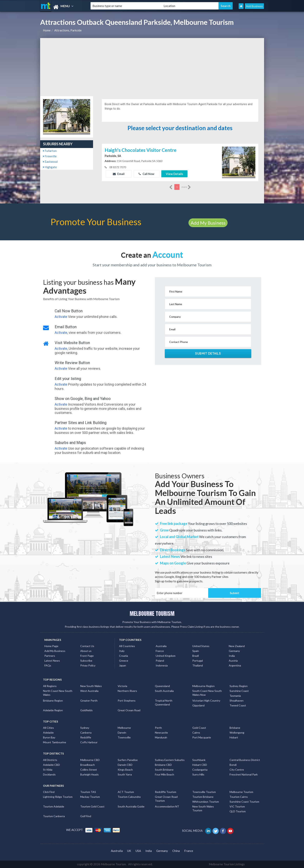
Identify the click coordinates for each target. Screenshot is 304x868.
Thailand (198, 665)
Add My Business (208, 223)
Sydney (85, 728)
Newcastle (161, 733)
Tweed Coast (238, 705)
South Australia (164, 691)
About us (86, 651)
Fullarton (50, 151)
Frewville (50, 156)
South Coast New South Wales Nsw (207, 693)
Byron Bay (49, 737)
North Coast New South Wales (58, 693)
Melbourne (124, 728)
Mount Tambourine (55, 742)
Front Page (87, 656)
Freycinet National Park (244, 774)
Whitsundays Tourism (206, 802)
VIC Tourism (237, 806)
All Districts (50, 760)
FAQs (48, 665)
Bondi (233, 765)
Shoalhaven (237, 701)
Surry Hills (198, 774)
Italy (122, 651)
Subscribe (86, 661)
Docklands (49, 774)
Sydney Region (239, 686)
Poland (160, 661)
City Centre (237, 770)
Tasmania (235, 696)
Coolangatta (200, 770)
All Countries (127, 646)
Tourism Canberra (54, 816)
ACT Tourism (126, 792)
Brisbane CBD (163, 765)
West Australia (89, 691)
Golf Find (86, 816)
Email (119, 174)
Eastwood (50, 162)
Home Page (51, 646)
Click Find (49, 792)
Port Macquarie (202, 737)
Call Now (146, 174)
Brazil (196, 656)
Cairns (196, 733)
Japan (123, 665)
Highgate (50, 167)
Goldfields (86, 710)
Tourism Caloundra (129, 797)
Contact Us (87, 646)
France (160, 651)
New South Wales (91, 686)
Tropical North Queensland (164, 702)
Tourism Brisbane (203, 797)
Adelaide (48, 733)
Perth (158, 728)
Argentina (235, 665)
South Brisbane (164, 770)
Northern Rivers (127, 691)
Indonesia (162, 665)
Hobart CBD (200, 765)
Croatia (123, 656)
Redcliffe (86, 737)
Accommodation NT (167, 806)
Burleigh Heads (89, 774)
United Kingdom (166, 656)
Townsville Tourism (204, 792)
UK (129, 851)
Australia (161, 646)
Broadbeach (88, 765)
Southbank (199, 760)
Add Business (254, 6)
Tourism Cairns (239, 797)
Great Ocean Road (129, 710)
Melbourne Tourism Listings (227, 864)
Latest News (52, 661)
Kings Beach (125, 770)
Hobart (234, 737)
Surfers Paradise (128, 760)
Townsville (124, 737)
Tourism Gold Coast (92, 806)
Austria (233, 661)
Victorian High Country (206, 701)
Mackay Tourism (90, 797)
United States (201, 646)
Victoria (122, 686)
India (232, 656)
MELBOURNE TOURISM (152, 614)
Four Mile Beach (165, 774)
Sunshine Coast (239, 691)
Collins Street (89, 770)
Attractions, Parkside (68, 30)
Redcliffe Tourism (166, 792)
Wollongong (237, 733)
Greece (124, 661)
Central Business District (245, 760)
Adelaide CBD (51, 765)
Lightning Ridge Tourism (58, 797)
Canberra (86, 733)
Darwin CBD (125, 765)
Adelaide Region (53, 710)
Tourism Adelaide (54, 806)
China (176, 851)
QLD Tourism (238, 811)
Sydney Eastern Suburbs (170, 760)
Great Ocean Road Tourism (166, 799)
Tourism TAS (88, 792)
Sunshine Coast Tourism (244, 802)
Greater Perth (89, 701)
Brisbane (235, 728)
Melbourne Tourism (241, 792)
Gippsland (198, 705)
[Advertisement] (152, 67)
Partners (50, 656)
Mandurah (161, 737)
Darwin (122, 733)
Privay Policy (88, 665)
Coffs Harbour (89, 742)
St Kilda (48, 770)
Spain (196, 651)
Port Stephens (127, 701)
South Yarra (125, 774)
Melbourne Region (203, 686)
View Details (174, 174)
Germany (234, 651)
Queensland (162, 686)
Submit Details (208, 353)
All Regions (50, 686)
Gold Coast (199, 728)
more (186, 187)
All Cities (48, 728)
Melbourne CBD (90, 760)
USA (138, 851)
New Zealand (237, 646)
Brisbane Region (53, 701)
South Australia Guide (131, 806)
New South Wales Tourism (203, 808)
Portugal (198, 661)
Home (47, 30)
